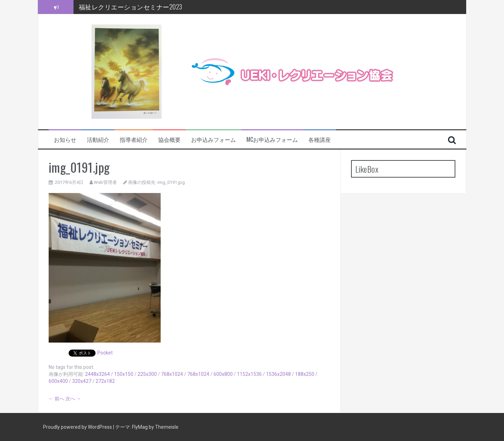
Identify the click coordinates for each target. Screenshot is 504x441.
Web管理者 (105, 182)
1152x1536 (249, 374)
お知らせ (65, 140)
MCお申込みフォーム (272, 140)
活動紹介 (98, 140)
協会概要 (169, 140)
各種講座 (320, 140)
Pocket (105, 353)
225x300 (147, 374)
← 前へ (57, 399)
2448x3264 (97, 374)
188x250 (305, 374)
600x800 (223, 374)
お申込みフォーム (213, 140)
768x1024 (172, 374)
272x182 (105, 381)
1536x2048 (278, 374)
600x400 (58, 381)
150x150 (124, 374)
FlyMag (140, 427)
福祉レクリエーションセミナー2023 (131, 7)
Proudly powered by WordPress (78, 427)
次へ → (73, 399)
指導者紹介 (134, 140)
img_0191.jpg (171, 182)
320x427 (82, 381)
